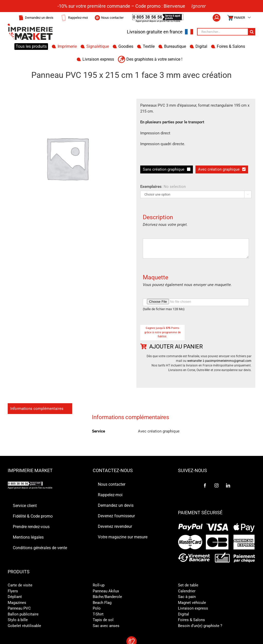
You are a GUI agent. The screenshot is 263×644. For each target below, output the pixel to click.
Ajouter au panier (176, 347)
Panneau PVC (19, 608)
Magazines (17, 603)
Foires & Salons (191, 620)
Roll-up (99, 585)
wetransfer (195, 361)
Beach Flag (102, 603)
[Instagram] (217, 485)
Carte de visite (20, 585)
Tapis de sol (103, 620)
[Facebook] (205, 485)
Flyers (13, 591)
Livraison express (193, 608)
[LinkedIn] (228, 485)
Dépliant (15, 597)
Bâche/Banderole (107, 597)
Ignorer (199, 6)
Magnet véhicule (192, 603)
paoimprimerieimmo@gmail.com (228, 361)
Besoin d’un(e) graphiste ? (200, 626)
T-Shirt (98, 614)
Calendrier (187, 591)
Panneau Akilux (106, 591)
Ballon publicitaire (23, 614)
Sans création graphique (164, 169)
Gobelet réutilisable (24, 626)
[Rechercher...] (222, 32)
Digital (184, 614)
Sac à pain (187, 597)
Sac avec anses (106, 626)
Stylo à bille (18, 620)
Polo (97, 608)
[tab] (40, 409)
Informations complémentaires (37, 409)
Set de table (188, 585)
